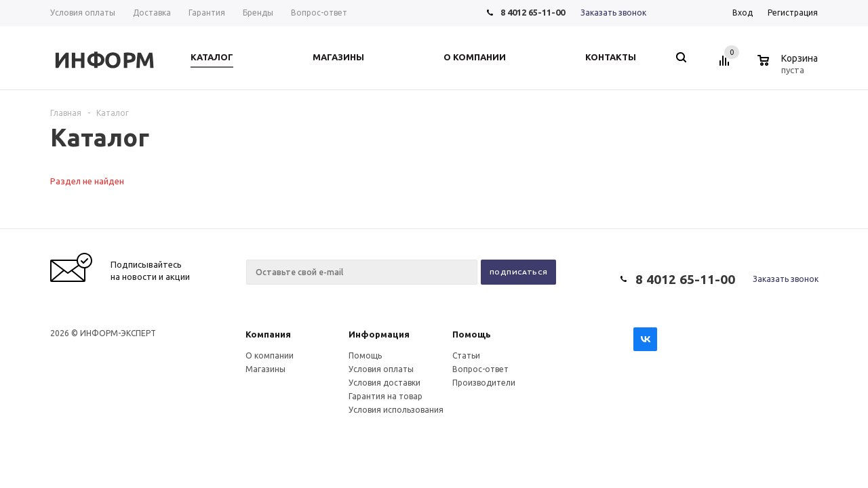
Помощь (472, 334)
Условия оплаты (381, 369)
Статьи (466, 355)
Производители (484, 383)
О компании (270, 355)
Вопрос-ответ (480, 369)
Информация (379, 334)
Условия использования (396, 410)
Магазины (265, 369)
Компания (268, 334)
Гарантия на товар (386, 396)
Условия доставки (384, 383)
